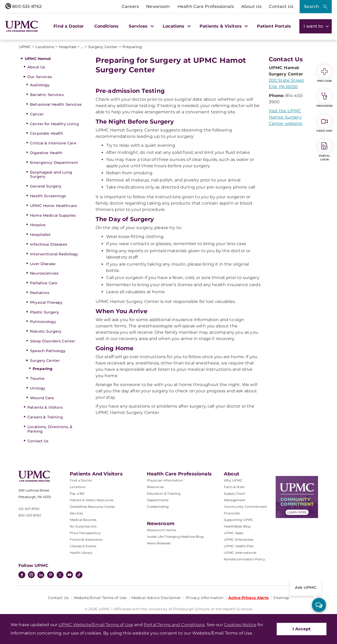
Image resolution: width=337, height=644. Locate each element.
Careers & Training (45, 417)
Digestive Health (46, 153)
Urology (38, 388)
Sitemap (281, 598)
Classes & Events (83, 546)
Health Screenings (48, 196)
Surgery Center (45, 361)
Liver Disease (43, 264)
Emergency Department (54, 163)
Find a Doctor (69, 26)
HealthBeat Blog (237, 526)
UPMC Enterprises (239, 539)
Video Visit (324, 124)
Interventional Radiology (54, 254)
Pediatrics (40, 293)
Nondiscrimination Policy (244, 559)
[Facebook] (22, 575)
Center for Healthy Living (54, 124)
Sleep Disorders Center (53, 341)
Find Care (325, 74)
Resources (155, 487)
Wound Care (42, 398)
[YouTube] (70, 575)
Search (311, 6)
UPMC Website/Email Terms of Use (96, 625)
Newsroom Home (162, 530)
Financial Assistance (86, 539)
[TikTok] (79, 575)
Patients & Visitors (45, 407)
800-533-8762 (23, 6)
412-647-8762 (29, 509)
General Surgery (46, 186)
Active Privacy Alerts (248, 598)
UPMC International (240, 553)
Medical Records (83, 520)
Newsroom (158, 6)
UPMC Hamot (38, 59)
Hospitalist (40, 235)
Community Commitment (245, 507)
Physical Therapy (46, 302)
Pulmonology (43, 322)
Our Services (40, 77)
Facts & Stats (234, 487)
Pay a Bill (77, 493)
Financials (232, 513)
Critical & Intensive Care (53, 143)
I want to (316, 26)
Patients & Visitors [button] (223, 26)
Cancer (37, 114)
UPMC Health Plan (239, 546)
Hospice (38, 225)
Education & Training (164, 493)
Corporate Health (47, 133)
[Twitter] (60, 575)
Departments (158, 500)
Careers (130, 6)
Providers (324, 99)
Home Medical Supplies (53, 215)
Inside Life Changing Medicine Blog (175, 537)
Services (76, 513)
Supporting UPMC (239, 520)
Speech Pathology (48, 351)
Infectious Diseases (49, 244)
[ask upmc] (319, 605)
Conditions (106, 26)
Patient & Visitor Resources (92, 500)
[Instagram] (31, 575)
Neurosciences (44, 273)
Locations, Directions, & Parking (50, 429)
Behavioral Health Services (56, 104)
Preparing (43, 369)
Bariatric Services (47, 95)
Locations (78, 487)
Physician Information (165, 480)
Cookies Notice (240, 625)
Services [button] (141, 26)
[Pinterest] (51, 575)
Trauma (37, 378)
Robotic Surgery (46, 331)
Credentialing (158, 507)
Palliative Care (44, 283)
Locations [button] (176, 26)
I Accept (302, 629)
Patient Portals (274, 26)
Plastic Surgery (44, 312)
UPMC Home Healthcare (53, 206)
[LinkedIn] (41, 575)
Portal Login (325, 150)
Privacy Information (205, 598)
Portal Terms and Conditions (174, 625)
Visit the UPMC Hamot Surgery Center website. (286, 117)
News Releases (159, 543)
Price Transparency (85, 533)
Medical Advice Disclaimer (156, 598)
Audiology (40, 85)
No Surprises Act (83, 526)
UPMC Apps (234, 533)
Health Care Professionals (206, 6)
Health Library (81, 553)
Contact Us (281, 6)
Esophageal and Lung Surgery (51, 174)
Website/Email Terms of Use (100, 598)
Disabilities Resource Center (92, 507)
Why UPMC (233, 480)
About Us (251, 6)
